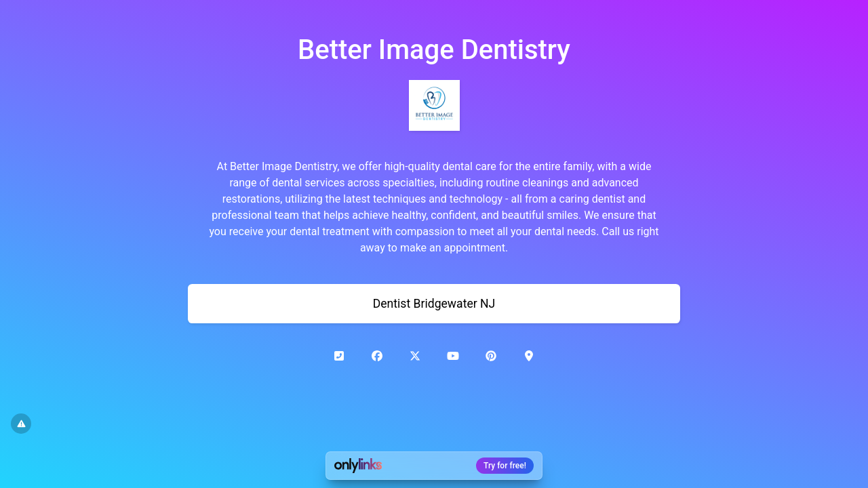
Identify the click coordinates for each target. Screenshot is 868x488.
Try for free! (505, 466)
